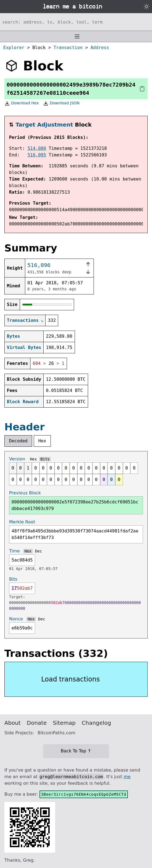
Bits (45, 459)
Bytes (13, 336)
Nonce (16, 619)
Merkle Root (22, 522)
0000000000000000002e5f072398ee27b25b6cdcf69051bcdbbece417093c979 (75, 505)
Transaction (68, 48)
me (127, 777)
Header (25, 427)
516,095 (37, 155)
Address (100, 48)
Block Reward (23, 402)
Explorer (14, 48)
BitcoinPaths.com (57, 733)
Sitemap (64, 723)
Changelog (96, 723)
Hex (42, 441)
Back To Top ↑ (76, 751)
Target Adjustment (44, 125)
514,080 (37, 148)
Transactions (23, 320)
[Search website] (76, 22)
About (12, 723)
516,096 (39, 265)
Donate (37, 723)
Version (17, 459)
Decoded (18, 441)
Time (14, 551)
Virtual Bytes (24, 347)
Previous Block (25, 493)
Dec (39, 551)
